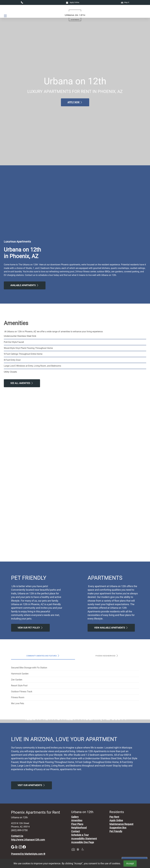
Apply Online (73, 2)
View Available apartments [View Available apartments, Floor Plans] (111, 628)
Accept (130, 863)
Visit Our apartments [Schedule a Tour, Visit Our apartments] (31, 836)
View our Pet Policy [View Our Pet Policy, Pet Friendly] (30, 628)
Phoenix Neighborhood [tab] (107, 656)
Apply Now (75, 102)
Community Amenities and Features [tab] (43, 656)
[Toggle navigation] (5, 16)
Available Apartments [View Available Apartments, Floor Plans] (25, 285)
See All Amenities (22, 383)
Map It (125, 2)
